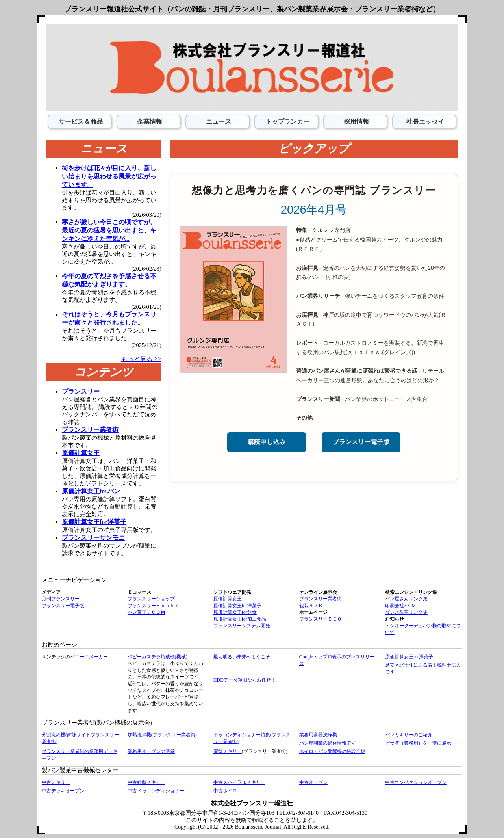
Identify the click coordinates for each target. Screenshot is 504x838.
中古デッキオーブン (63, 791)
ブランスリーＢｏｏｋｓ (154, 606)
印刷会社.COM (400, 606)
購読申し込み (267, 442)
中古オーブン (313, 782)
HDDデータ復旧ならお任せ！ (245, 680)
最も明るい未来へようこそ (242, 657)
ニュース (218, 122)
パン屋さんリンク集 (406, 599)
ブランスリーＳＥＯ (321, 619)
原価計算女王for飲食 (235, 612)
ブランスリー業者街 (321, 599)
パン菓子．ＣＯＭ (146, 612)
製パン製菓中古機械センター (80, 770)
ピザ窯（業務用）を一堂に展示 (418, 743)
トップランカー (287, 122)
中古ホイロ (225, 791)
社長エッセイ (424, 122)
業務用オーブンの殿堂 (151, 751)
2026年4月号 (314, 209)
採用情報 (356, 122)
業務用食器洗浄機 (318, 735)
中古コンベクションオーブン (416, 782)
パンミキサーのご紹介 (409, 735)
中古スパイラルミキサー (239, 782)
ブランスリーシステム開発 (242, 626)
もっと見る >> (141, 359)
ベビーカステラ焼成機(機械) (157, 657)
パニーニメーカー (89, 657)
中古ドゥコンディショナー (156, 791)
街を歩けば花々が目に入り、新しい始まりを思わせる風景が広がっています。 (109, 176)
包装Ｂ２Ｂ (311, 606)
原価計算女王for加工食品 (240, 619)
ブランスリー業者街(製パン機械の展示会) (97, 723)
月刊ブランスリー (61, 599)
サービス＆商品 (80, 122)
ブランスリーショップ (151, 599)
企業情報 (149, 122)
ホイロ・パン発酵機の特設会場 (332, 751)
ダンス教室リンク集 (406, 612)
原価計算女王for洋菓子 (237, 606)
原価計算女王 (228, 599)
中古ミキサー (56, 782)
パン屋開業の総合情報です (328, 743)
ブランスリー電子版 (361, 442)
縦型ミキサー (228, 751)
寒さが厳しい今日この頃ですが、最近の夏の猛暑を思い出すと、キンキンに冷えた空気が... (109, 230)
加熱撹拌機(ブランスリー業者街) (162, 735)
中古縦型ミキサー (146, 782)
